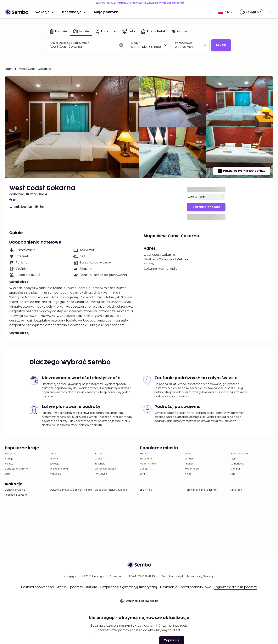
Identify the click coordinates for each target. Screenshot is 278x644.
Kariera (92, 587)
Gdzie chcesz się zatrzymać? (69, 43)
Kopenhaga (192, 469)
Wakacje (45, 12)
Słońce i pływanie (15, 490)
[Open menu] (270, 12)
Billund (144, 454)
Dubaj (143, 469)
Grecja (99, 459)
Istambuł (235, 469)
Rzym (233, 459)
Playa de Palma (239, 454)
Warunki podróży (70, 587)
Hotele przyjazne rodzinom (201, 490)
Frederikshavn (148, 464)
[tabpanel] (139, 45)
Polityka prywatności (37, 587)
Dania (53, 454)
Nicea (188, 474)
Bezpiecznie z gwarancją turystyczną (129, 587)
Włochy (54, 459)
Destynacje (74, 12)
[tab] (59, 32)
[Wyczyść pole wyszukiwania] (121, 45)
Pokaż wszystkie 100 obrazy (242, 171)
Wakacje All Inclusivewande (111, 490)
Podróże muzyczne (16, 495)
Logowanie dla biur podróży (236, 587)
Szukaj (221, 45)
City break (236, 490)
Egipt (8, 474)
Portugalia (101, 474)
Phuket (189, 464)
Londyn (189, 459)
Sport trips (146, 490)
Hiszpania (10, 454)
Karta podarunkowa (196, 587)
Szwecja (54, 464)
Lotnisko (192, 197)
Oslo (233, 474)
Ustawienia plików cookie (139, 601)
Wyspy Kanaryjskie (106, 469)
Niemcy (9, 464)
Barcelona (146, 459)
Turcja (98, 454)
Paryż (188, 454)
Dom (8, 69)
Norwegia (55, 474)
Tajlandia (100, 464)
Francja (9, 459)
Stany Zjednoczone (16, 469)
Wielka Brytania (59, 469)
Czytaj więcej (19, 282)
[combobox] (83, 47)
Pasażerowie (184, 43)
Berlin (143, 474)
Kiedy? (135, 43)
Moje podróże (106, 12)
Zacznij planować (206, 207)
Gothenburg (237, 464)
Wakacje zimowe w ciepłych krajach (71, 490)
